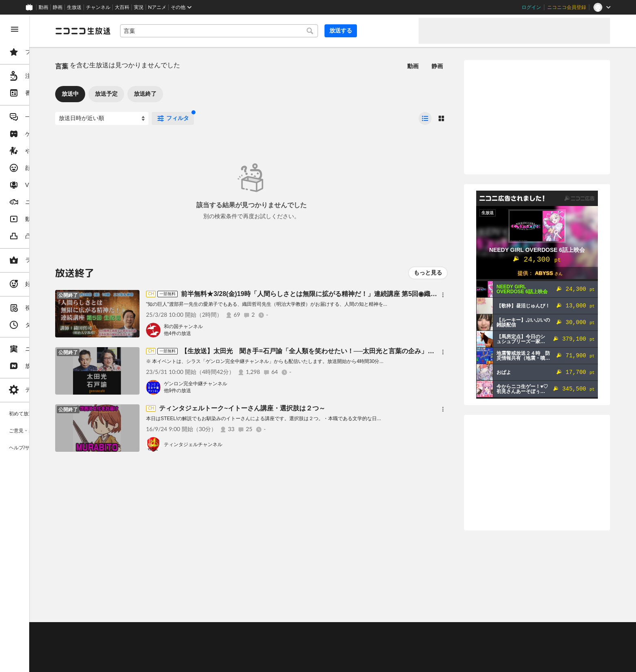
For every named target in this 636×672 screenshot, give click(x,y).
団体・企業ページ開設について (277, 652)
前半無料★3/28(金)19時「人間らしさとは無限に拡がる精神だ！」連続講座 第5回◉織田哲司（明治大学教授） (403, 294)
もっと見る (428, 273)
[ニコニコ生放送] (144, 31)
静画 (58, 7)
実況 (139, 7)
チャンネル (98, 7)
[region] (45, 343)
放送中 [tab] (132, 94)
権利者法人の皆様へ (139, 652)
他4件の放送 (239, 333)
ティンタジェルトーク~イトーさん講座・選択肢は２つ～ (304, 408)
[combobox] (276, 31)
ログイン (531, 7)
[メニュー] (443, 295)
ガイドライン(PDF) (284, 632)
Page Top (363, 611)
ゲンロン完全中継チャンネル (257, 384)
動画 (43, 7)
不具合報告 (170, 632)
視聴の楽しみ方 (134, 642)
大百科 (122, 7)
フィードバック (582, 611)
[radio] (425, 118)
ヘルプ (196, 632)
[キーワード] (276, 31)
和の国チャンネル (245, 326)
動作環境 (220, 632)
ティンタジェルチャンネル (255, 444)
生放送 (74, 7)
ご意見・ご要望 (134, 632)
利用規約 (247, 632)
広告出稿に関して (136, 662)
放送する (393, 30)
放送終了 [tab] (207, 94)
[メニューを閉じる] (15, 29)
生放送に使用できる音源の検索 (202, 652)
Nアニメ (157, 7)
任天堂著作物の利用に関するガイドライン (209, 662)
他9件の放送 (239, 391)
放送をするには (175, 642)
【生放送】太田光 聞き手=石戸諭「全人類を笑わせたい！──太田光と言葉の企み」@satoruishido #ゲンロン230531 (415, 351)
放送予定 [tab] (168, 94)
